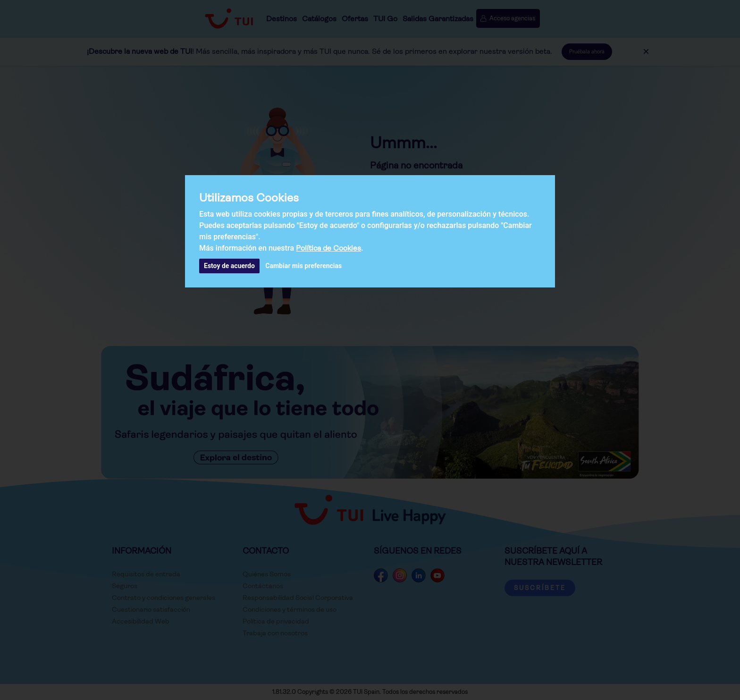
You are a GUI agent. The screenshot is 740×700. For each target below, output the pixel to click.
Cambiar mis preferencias (303, 266)
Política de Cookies (328, 248)
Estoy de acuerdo (229, 266)
